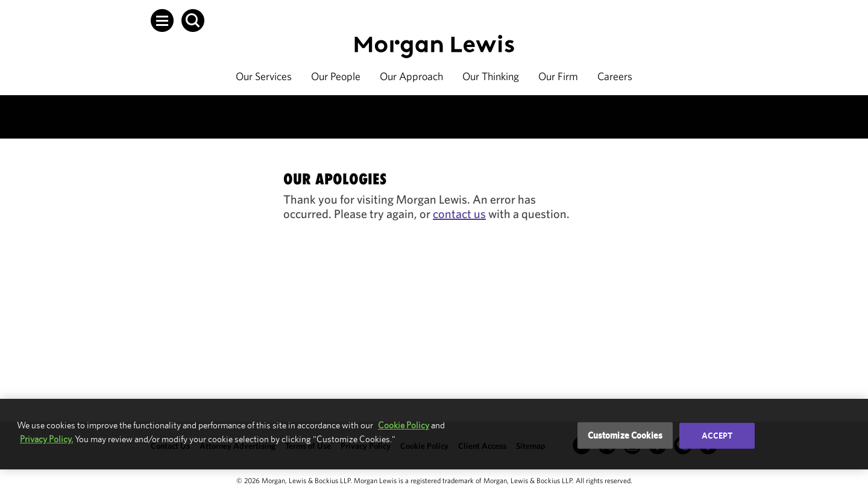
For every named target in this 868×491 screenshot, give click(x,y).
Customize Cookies (625, 435)
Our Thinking (491, 76)
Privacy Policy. (46, 439)
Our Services (264, 76)
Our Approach (411, 76)
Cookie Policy (404, 425)
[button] (162, 20)
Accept (717, 436)
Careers (615, 76)
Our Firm (558, 76)
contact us (459, 214)
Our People (336, 76)
